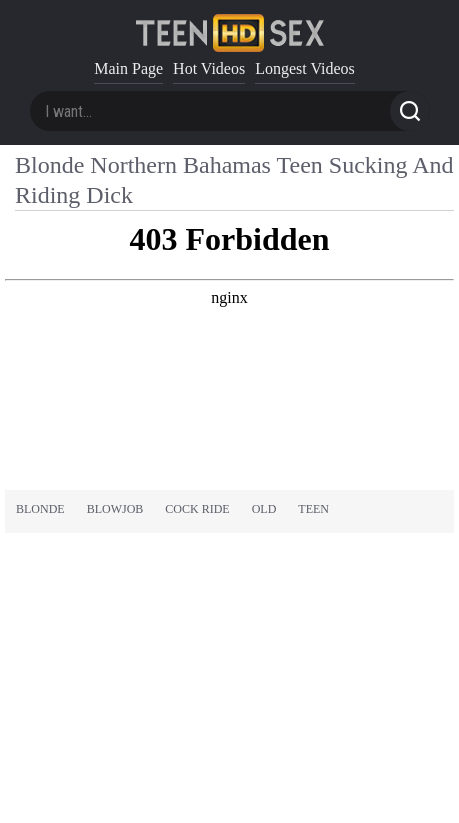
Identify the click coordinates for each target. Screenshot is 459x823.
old (264, 509)
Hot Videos (209, 68)
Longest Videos (305, 68)
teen (313, 509)
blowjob (115, 509)
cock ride (197, 509)
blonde (40, 509)
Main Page (128, 68)
